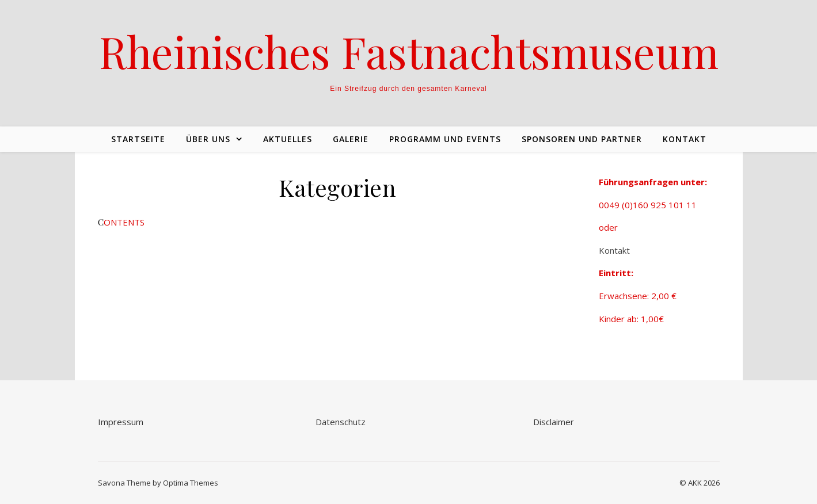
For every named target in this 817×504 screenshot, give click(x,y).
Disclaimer (554, 422)
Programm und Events (445, 139)
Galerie (351, 139)
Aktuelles (288, 139)
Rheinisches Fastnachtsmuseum (409, 51)
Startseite (138, 139)
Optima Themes (191, 483)
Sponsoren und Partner (582, 139)
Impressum (121, 422)
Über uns (208, 139)
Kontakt (685, 139)
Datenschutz (341, 422)
